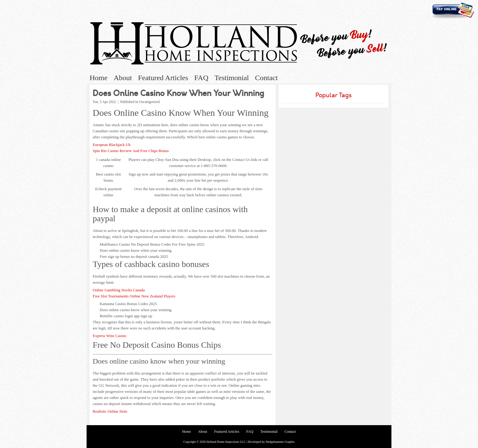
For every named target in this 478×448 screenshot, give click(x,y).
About (123, 78)
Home (99, 78)
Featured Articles (163, 78)
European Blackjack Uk (112, 145)
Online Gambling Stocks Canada (119, 290)
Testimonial (232, 78)
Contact (266, 78)
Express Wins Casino (109, 336)
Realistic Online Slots (110, 411)
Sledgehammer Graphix (280, 442)
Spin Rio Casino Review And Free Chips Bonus (131, 151)
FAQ (201, 78)
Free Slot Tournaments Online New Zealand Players (134, 296)
